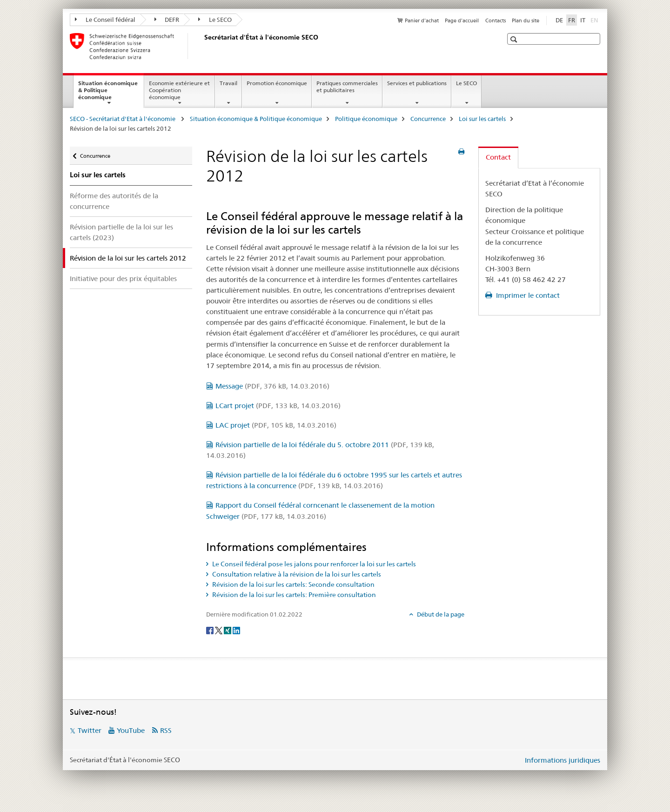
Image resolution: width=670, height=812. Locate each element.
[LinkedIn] (236, 630)
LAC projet (276, 425)
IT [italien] (583, 20)
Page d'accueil (462, 20)
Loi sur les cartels (482, 119)
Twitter (90, 730)
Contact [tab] (498, 157)
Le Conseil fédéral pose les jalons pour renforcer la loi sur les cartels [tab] (313, 564)
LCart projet (278, 406)
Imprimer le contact (527, 295)
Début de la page (440, 614)
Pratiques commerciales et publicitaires (347, 87)
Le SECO (215, 20)
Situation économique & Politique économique (108, 93)
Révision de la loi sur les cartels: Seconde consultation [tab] (293, 584)
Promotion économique (277, 83)
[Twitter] (219, 630)
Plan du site (526, 20)
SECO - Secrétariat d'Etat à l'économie (123, 119)
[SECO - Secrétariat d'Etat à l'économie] (202, 46)
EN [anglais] (595, 20)
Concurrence (428, 119)
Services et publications (417, 83)
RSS (166, 730)
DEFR (167, 20)
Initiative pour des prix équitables (123, 278)
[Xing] (228, 630)
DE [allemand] (559, 20)
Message (272, 386)
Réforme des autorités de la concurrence (114, 201)
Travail (228, 83)
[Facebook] (211, 630)
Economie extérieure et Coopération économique (179, 90)
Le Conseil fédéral (105, 20)
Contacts (496, 20)
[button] (515, 39)
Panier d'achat (422, 20)
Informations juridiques (563, 760)
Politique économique (366, 119)
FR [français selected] (572, 20)
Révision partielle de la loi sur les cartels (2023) (121, 232)
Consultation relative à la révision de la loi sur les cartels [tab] (296, 574)
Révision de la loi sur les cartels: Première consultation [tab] (293, 595)
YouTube (131, 730)
